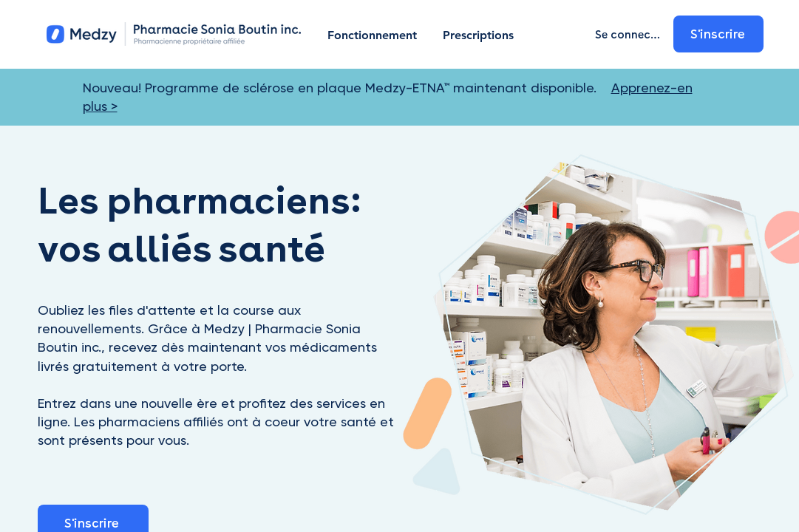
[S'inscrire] (719, 34)
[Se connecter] (631, 34)
